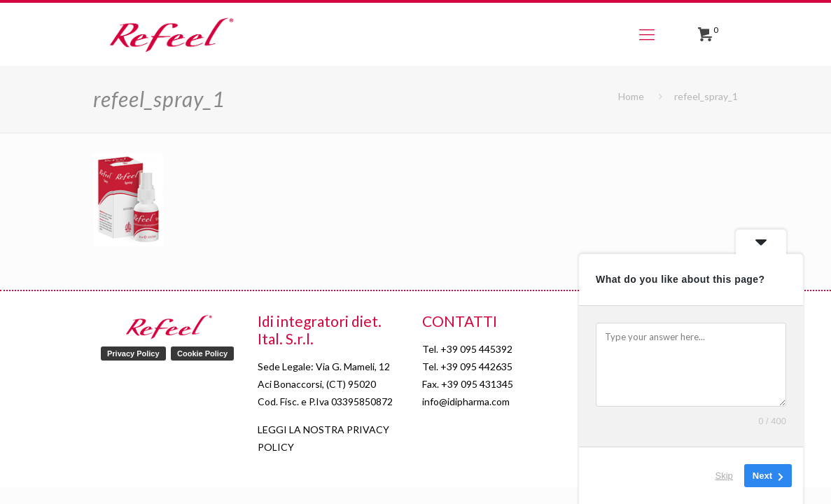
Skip (724, 476)
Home (631, 96)
